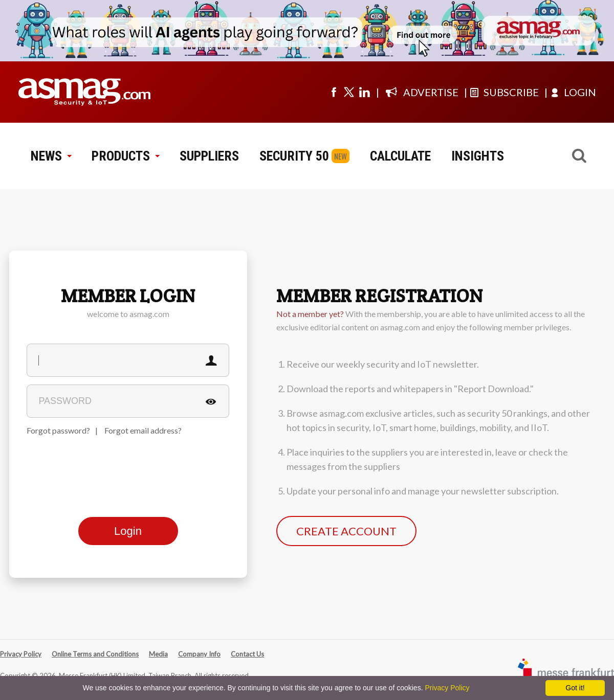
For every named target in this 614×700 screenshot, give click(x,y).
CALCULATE (400, 156)
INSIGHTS (478, 156)
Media (158, 654)
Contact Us (247, 654)
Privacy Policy (21, 654)
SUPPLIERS (209, 156)
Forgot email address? (143, 430)
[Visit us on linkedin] (364, 92)
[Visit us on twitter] (349, 92)
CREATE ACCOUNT (346, 531)
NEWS (51, 156)
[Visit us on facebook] (334, 92)
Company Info (199, 654)
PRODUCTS (125, 156)
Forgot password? (58, 430)
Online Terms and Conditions (95, 654)
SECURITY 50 (294, 156)
